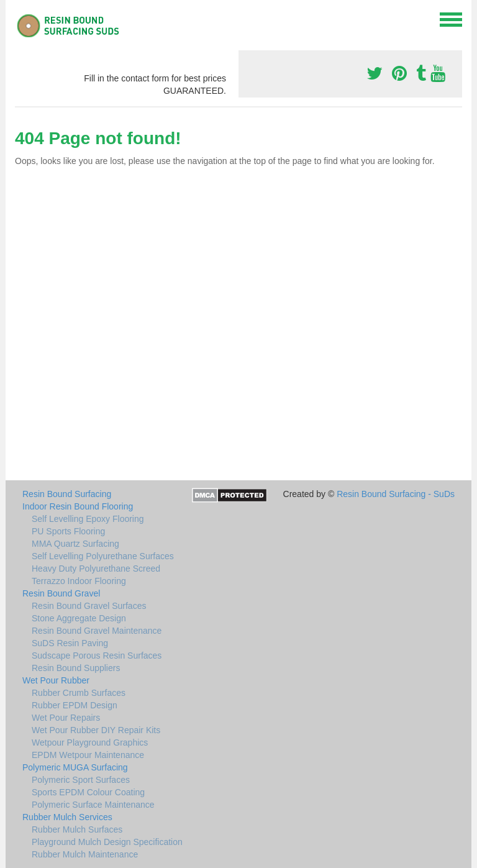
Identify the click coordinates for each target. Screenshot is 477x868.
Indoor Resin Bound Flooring (78, 506)
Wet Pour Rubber (56, 680)
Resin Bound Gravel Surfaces (89, 606)
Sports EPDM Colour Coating (88, 792)
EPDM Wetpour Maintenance (88, 755)
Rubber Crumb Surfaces (79, 693)
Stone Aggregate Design (79, 618)
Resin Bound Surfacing (67, 494)
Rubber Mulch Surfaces (77, 829)
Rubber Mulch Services (67, 817)
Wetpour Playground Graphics (90, 742)
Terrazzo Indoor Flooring (79, 581)
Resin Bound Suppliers (76, 668)
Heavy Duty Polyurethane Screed (96, 569)
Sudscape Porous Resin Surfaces (97, 656)
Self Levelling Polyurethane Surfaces (103, 556)
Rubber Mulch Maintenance (85, 854)
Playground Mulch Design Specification (107, 842)
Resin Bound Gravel (61, 593)
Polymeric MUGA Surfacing (75, 767)
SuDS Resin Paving (70, 643)
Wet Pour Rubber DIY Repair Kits (96, 730)
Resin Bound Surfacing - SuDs (396, 494)
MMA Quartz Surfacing (75, 544)
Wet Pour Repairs (66, 718)
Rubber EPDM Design (75, 705)
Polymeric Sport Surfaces (81, 780)
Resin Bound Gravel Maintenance (97, 631)
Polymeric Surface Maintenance (93, 805)
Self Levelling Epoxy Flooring (88, 519)
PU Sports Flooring (68, 531)
